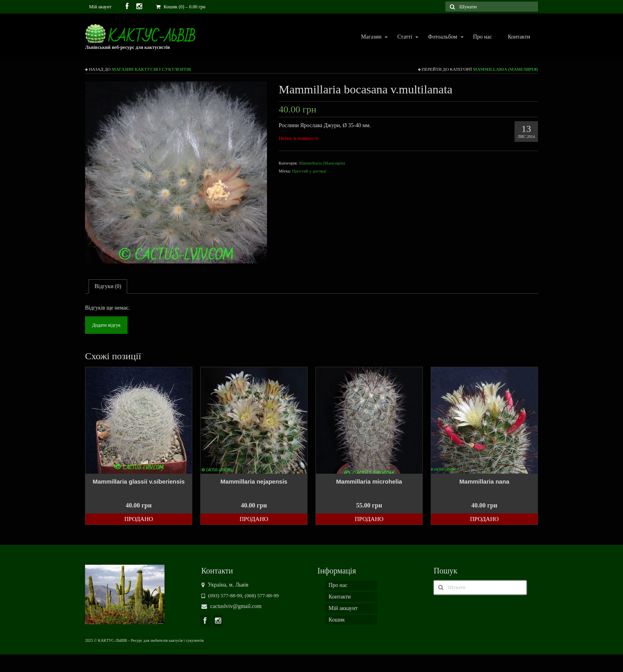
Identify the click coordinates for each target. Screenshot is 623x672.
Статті (404, 37)
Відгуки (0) (108, 286)
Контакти (519, 37)
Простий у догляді (309, 171)
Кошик (337, 620)
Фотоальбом (442, 37)
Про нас (483, 37)
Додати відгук (106, 325)
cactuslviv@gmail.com (232, 606)
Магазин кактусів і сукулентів (151, 69)
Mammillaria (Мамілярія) (505, 69)
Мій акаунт (100, 7)
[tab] (108, 287)
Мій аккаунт (343, 608)
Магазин (371, 37)
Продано (139, 519)
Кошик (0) (181, 7)
